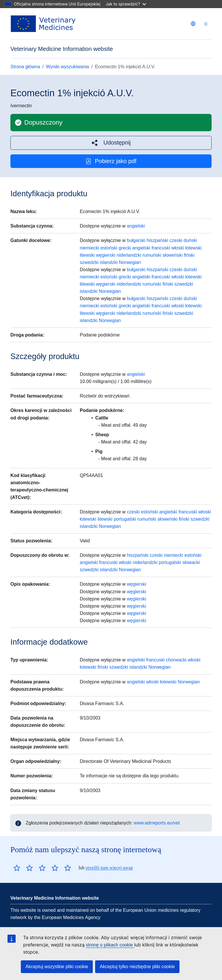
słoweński (172, 255)
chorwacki (176, 660)
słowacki (191, 562)
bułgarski (136, 240)
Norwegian (130, 262)
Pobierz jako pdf (111, 161)
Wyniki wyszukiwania (67, 67)
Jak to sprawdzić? (126, 4)
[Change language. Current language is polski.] (193, 24)
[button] (111, 143)
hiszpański (157, 240)
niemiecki (89, 248)
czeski (176, 240)
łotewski (194, 248)
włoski (178, 248)
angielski (136, 226)
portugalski (125, 519)
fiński (189, 255)
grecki (125, 248)
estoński (109, 248)
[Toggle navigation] (206, 24)
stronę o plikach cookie (110, 945)
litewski (87, 255)
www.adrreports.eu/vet (157, 823)
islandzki (109, 262)
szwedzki (89, 262)
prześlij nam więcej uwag (109, 868)
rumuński (152, 255)
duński (190, 240)
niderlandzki (129, 255)
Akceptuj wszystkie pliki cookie (57, 967)
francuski (161, 248)
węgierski (106, 255)
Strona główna (25, 67)
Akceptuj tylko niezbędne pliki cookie (137, 967)
